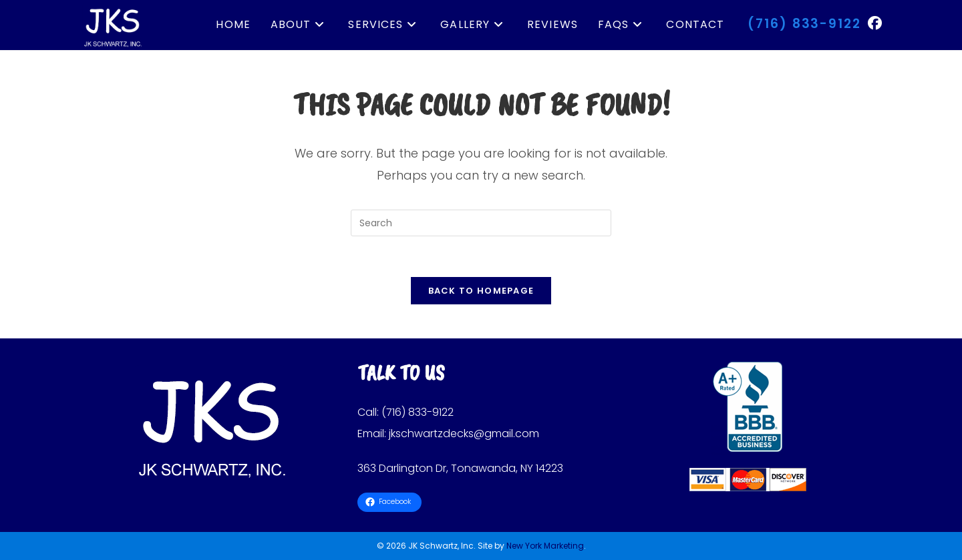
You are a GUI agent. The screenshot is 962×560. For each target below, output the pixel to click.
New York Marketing (545, 546)
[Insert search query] (481, 223)
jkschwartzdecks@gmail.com (464, 434)
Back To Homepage (481, 291)
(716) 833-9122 (804, 24)
